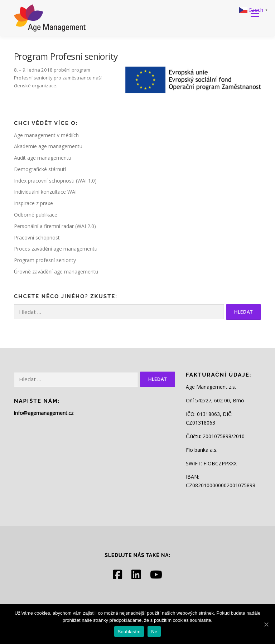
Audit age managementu (43, 158)
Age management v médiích (46, 135)
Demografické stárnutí (40, 169)
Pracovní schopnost (37, 238)
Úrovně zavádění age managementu (56, 272)
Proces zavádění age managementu (56, 249)
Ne (154, 632)
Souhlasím (129, 632)
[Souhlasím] (266, 624)
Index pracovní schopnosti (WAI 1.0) (55, 181)
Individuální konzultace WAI (45, 192)
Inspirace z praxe (33, 203)
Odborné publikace (36, 215)
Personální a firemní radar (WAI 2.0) (55, 226)
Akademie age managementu (48, 146)
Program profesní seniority (45, 260)
